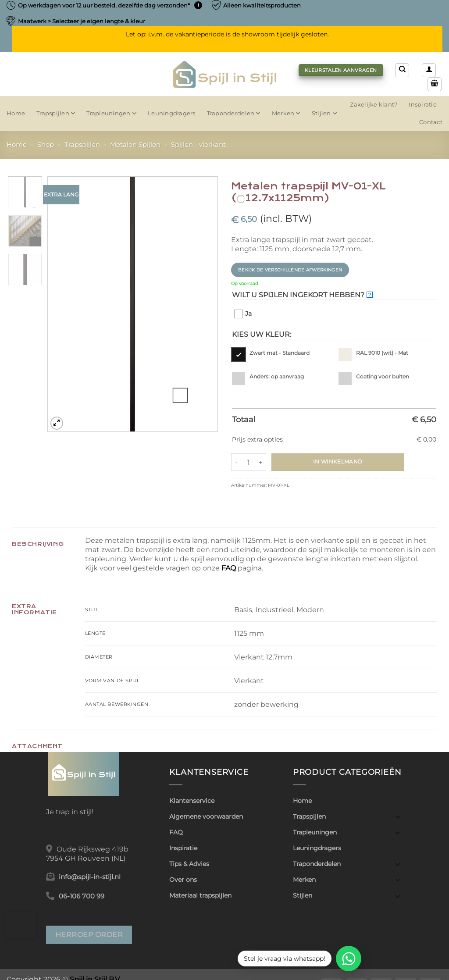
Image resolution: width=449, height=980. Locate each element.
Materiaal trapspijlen (200, 895)
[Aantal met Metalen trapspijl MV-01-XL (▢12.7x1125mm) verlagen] (236, 462)
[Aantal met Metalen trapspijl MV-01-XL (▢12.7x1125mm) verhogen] (261, 462)
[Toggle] (398, 816)
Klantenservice (192, 801)
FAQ (229, 568)
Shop (46, 145)
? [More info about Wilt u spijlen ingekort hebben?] (370, 295)
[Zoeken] (402, 70)
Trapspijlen (56, 113)
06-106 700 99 (82, 896)
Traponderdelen (234, 113)
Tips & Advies (189, 864)
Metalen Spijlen (135, 145)
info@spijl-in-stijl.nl (90, 877)
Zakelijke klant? (374, 105)
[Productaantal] (249, 462)
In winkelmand (338, 462)
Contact (431, 122)
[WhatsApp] (349, 959)
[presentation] (21, 925)
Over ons (183, 880)
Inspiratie (423, 105)
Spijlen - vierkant (198, 145)
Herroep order (89, 934)
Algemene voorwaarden (206, 816)
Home (16, 113)
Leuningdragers (172, 113)
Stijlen (324, 113)
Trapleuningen (111, 113)
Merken (286, 113)
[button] (429, 70)
